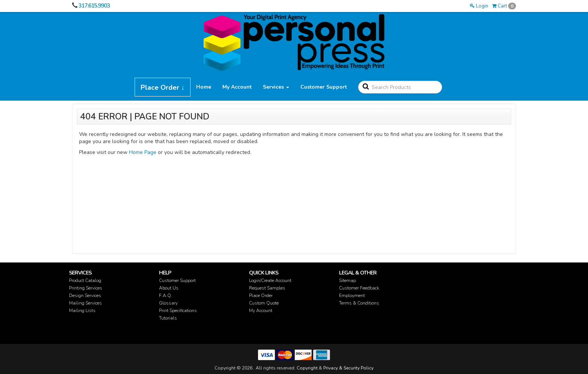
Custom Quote (264, 303)
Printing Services (86, 288)
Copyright (307, 368)
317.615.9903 (94, 6)
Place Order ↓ (163, 87)
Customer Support (324, 87)
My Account (237, 87)
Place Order (261, 296)
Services (276, 87)
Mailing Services (85, 303)
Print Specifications (178, 311)
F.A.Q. (166, 296)
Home (204, 87)
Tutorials (168, 318)
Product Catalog (85, 280)
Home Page (143, 152)
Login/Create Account (270, 280)
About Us (169, 288)
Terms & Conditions (359, 303)
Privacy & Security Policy (348, 368)
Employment (352, 296)
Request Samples (267, 288)
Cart (504, 6)
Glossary (168, 303)
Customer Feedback (359, 288)
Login (479, 6)
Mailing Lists (82, 311)
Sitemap (347, 280)
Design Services (85, 296)
